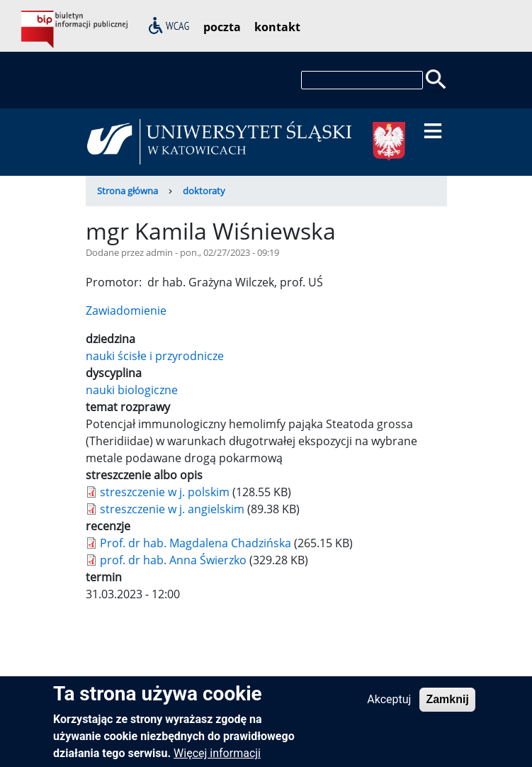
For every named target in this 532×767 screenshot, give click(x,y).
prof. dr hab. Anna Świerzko (173, 560)
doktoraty (204, 191)
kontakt (277, 27)
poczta (222, 27)
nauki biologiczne (132, 390)
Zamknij (447, 705)
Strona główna (128, 191)
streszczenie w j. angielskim (172, 509)
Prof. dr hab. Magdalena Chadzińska (196, 543)
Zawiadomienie (126, 310)
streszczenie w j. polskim (165, 492)
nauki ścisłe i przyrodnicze (155, 356)
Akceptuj (389, 705)
